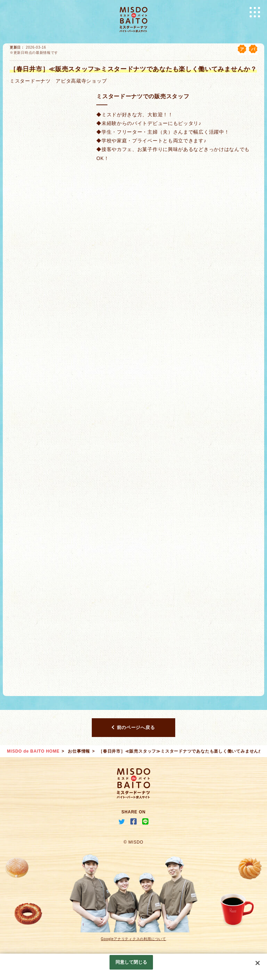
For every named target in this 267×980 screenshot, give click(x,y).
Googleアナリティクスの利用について (133, 939)
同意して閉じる (131, 962)
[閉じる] (258, 963)
